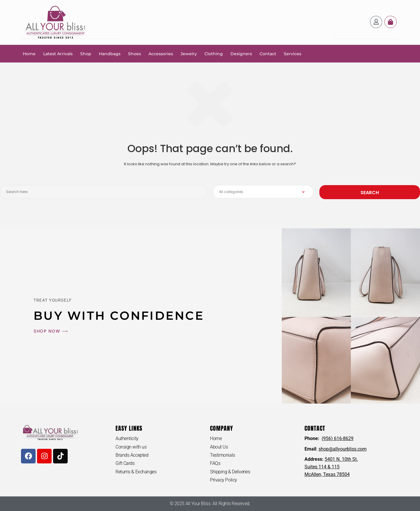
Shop (86, 53)
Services (293, 53)
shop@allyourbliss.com (343, 449)
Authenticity (127, 438)
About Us (219, 447)
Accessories (161, 53)
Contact (268, 53)
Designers (241, 53)
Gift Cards (125, 463)
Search (370, 192)
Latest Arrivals (58, 53)
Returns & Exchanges (136, 472)
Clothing (214, 53)
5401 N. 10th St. (341, 459)
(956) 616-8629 (338, 438)
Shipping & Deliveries (230, 472)
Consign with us (131, 447)
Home (29, 53)
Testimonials (223, 455)
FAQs (215, 463)
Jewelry (189, 53)
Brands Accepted (132, 455)
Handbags (110, 53)
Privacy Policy (224, 480)
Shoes (134, 53)
